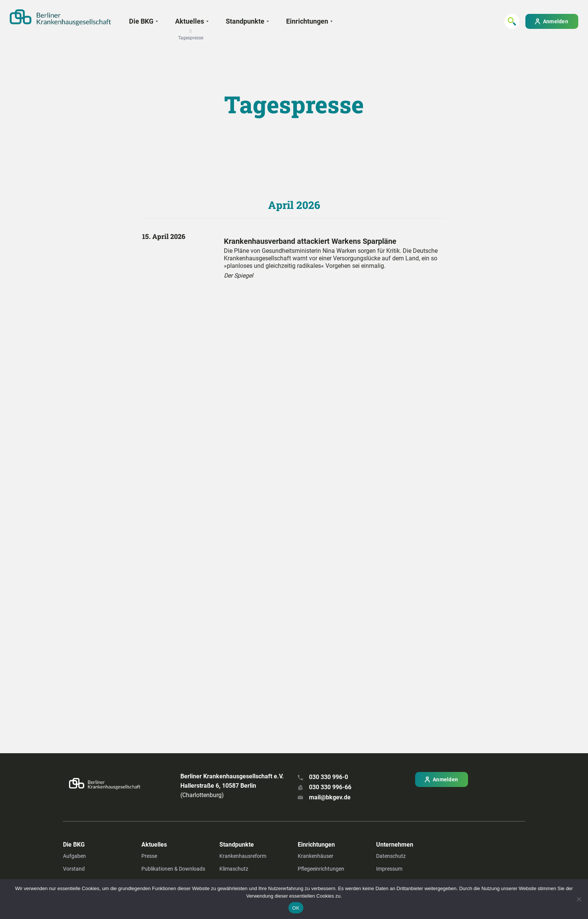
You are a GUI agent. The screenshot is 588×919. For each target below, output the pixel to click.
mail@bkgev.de (330, 797)
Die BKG (141, 21)
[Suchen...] (512, 21)
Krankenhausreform (243, 856)
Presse (149, 856)
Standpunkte (245, 21)
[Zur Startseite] (60, 17)
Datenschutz (391, 856)
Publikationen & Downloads (173, 869)
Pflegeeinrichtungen (321, 869)
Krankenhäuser (316, 856)
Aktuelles (190, 24)
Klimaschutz (234, 869)
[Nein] (579, 899)
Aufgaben (74, 856)
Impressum (389, 869)
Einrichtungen (307, 21)
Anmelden (556, 21)
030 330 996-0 (328, 777)
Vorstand (74, 869)
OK (296, 908)
